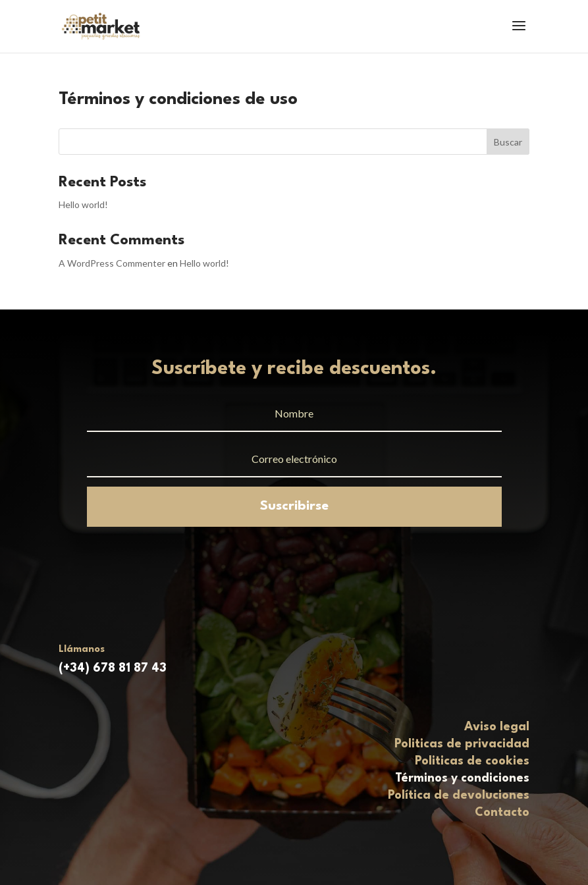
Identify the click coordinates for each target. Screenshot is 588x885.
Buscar (508, 142)
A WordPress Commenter (112, 263)
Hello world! (83, 204)
